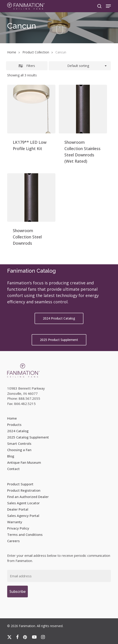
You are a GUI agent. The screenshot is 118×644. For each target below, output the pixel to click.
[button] (108, 6)
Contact (13, 469)
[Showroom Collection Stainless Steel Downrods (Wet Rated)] (83, 109)
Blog (11, 456)
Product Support (20, 484)
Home (12, 52)
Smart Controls (19, 443)
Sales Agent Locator (23, 503)
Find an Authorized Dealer (28, 497)
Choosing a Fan (19, 450)
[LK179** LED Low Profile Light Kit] (31, 109)
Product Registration (24, 490)
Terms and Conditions (25, 534)
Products (14, 425)
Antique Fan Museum (24, 462)
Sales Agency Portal (23, 516)
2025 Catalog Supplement (28, 437)
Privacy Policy (18, 528)
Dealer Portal (18, 509)
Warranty (15, 522)
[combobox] (80, 66)
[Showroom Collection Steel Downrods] (31, 198)
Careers (13, 541)
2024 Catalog (18, 431)
